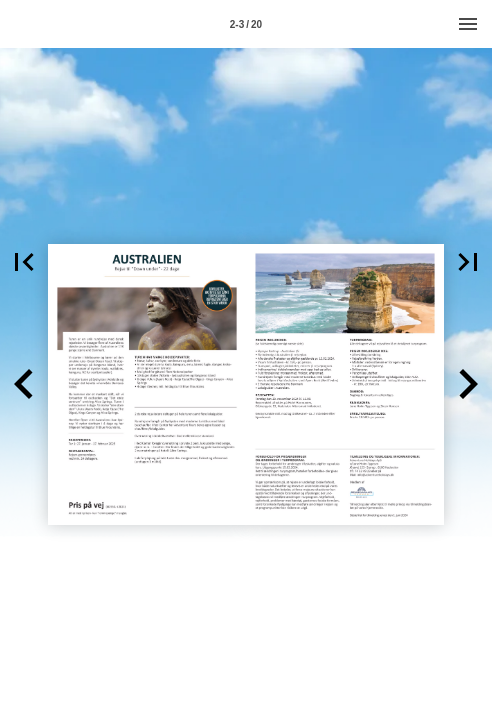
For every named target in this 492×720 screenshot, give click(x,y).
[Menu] (468, 24)
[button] (24, 262)
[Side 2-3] (246, 24)
